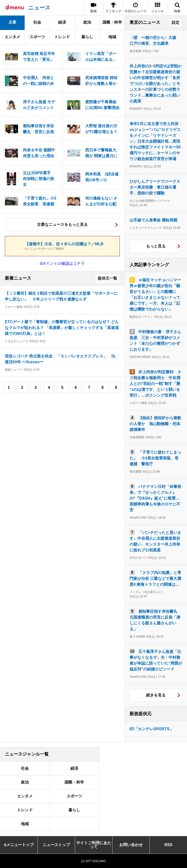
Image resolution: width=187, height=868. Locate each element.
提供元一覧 (107, 278)
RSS (168, 845)
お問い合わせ (131, 845)
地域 (112, 37)
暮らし (87, 37)
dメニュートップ (19, 845)
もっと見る (156, 246)
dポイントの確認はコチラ (62, 263)
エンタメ (12, 37)
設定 (176, 23)
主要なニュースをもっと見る (62, 224)
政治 (87, 22)
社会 (37, 22)
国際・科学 (112, 22)
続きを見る (156, 695)
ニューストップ (56, 845)
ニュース (39, 8)
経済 (62, 22)
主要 (12, 22)
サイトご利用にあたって (94, 845)
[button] (158, 8)
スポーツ (37, 37)
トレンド (62, 37)
